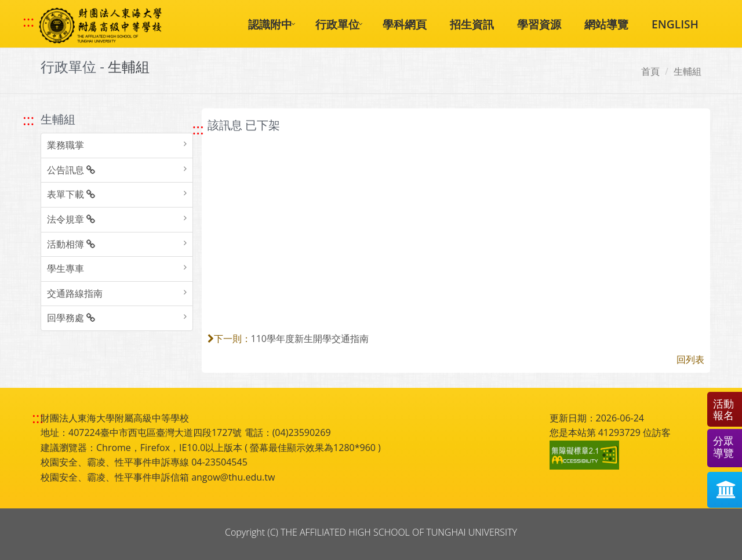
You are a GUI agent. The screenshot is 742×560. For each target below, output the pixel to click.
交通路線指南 (75, 293)
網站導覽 (606, 24)
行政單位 (337, 24)
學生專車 (66, 268)
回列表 (690, 359)
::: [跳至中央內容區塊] (198, 129)
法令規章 (71, 219)
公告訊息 (71, 170)
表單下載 (71, 194)
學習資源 (539, 24)
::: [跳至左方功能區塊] (28, 120)
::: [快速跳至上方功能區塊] (28, 21)
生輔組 (688, 71)
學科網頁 (405, 24)
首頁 (650, 71)
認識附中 (270, 24)
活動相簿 (71, 244)
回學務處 (71, 318)
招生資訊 (472, 24)
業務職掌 (66, 145)
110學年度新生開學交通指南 (310, 339)
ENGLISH (675, 24)
